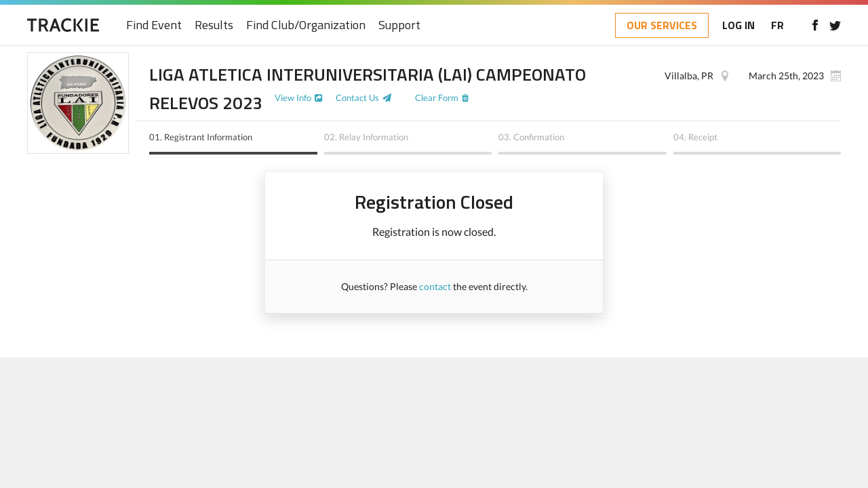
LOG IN (738, 25)
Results (214, 25)
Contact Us (357, 98)
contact (435, 286)
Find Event (154, 25)
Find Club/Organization (306, 25)
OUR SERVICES (662, 25)
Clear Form (437, 98)
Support (399, 25)
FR (777, 25)
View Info (293, 98)
